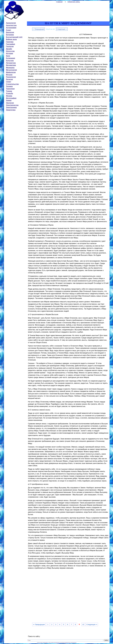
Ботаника (10, 35)
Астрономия (11, 28)
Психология (11, 77)
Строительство (12, 84)
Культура (10, 61)
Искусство (10, 51)
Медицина (10, 68)
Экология (10, 103)
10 (83, 624)
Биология (10, 32)
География (11, 44)
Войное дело (11, 39)
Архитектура (11, 25)
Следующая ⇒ (62, 29)
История (10, 53)
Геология (10, 46)
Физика (9, 96)
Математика (11, 65)
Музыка (9, 75)
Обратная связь (74, 2)
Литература (11, 63)
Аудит (9, 30)
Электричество (12, 105)
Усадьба (10, 93)
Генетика (10, 42)
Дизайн (9, 49)
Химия (9, 100)
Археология (11, 23)
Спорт (9, 82)
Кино (8, 56)
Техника (9, 86)
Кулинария (11, 58)
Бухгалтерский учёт (14, 37)
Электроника (11, 107)
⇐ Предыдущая (38, 29)
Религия (9, 79)
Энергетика (11, 110)
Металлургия (11, 70)
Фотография (11, 98)
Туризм (9, 91)
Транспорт (10, 89)
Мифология (11, 72)
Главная (59, 2)
